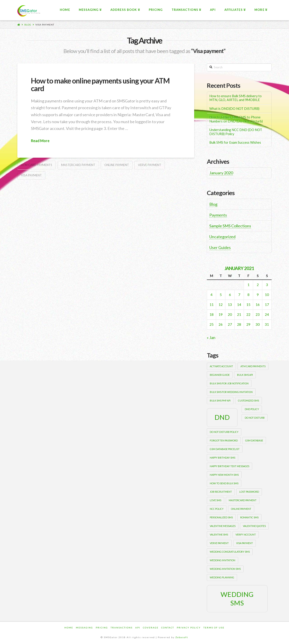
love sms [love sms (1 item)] (216, 500)
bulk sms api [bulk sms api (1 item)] (245, 375)
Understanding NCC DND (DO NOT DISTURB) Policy (236, 132)
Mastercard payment (78, 165)
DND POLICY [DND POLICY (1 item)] (252, 409)
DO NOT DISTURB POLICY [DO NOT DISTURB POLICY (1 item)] (224, 432)
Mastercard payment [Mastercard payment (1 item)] (243, 500)
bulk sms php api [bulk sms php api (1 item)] (220, 400)
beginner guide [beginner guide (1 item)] (220, 375)
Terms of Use (214, 628)
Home (69, 628)
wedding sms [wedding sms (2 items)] (237, 599)
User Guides (220, 247)
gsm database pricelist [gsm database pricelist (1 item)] (225, 449)
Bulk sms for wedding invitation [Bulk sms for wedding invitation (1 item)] (231, 392)
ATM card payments (37, 165)
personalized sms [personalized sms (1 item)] (221, 517)
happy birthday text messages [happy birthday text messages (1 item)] (230, 466)
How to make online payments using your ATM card (100, 84)
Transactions (122, 628)
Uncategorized (222, 237)
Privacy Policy (189, 628)
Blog (28, 25)
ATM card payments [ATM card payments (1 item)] (253, 366)
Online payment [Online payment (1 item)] (241, 509)
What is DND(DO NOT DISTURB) (234, 109)
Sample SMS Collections (230, 226)
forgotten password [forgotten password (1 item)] (224, 440)
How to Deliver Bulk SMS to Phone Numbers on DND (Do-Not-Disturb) (236, 119)
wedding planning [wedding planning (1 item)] (222, 577)
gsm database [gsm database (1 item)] (254, 440)
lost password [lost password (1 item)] (249, 492)
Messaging (84, 628)
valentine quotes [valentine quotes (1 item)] (254, 526)
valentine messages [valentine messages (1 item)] (223, 526)
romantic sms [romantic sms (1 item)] (249, 517)
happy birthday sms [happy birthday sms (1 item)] (223, 458)
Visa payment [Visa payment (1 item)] (245, 543)
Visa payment (45, 25)
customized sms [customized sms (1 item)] (248, 400)
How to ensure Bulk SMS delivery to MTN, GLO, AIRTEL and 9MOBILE (235, 98)
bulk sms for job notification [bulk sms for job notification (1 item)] (229, 383)
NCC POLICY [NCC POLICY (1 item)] (217, 509)
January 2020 (221, 173)
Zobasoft (182, 637)
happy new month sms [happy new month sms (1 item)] (224, 475)
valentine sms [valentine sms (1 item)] (219, 534)
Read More (40, 141)
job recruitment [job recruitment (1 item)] (221, 492)
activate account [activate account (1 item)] (221, 366)
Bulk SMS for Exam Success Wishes (235, 142)
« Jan (211, 337)
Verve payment (150, 165)
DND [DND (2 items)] (222, 417)
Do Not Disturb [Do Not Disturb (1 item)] (255, 418)
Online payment (117, 165)
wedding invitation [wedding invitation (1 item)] (223, 560)
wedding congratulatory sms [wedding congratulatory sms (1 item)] (230, 552)
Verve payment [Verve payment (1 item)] (219, 543)
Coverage (151, 628)
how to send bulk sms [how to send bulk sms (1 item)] (224, 483)
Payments (218, 215)
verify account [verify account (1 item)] (246, 534)
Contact (168, 628)
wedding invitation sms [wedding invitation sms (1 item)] (225, 569)
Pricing (102, 628)
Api (138, 628)
